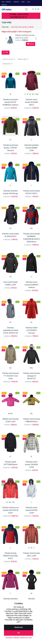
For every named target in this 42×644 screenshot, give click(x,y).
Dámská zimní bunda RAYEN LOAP (32, 510)
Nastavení (19, 627)
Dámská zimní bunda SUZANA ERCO (31, 102)
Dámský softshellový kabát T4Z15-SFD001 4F (11, 330)
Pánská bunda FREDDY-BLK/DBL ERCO (11, 556)
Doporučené (9, 59)
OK (19, 633)
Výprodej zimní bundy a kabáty (22, 27)
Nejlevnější (23, 59)
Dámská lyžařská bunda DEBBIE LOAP (32, 148)
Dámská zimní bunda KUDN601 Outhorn (31, 285)
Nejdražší (8, 64)
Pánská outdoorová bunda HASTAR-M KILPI (10, 510)
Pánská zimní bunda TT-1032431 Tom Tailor (11, 376)
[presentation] (6, 38)
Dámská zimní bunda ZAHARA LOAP (31, 464)
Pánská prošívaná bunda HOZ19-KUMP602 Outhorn (10, 102)
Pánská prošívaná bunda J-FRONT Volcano (11, 148)
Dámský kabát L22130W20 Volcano (31, 330)
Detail (31, 44)
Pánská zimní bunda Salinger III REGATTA (32, 376)
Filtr (6, 52)
